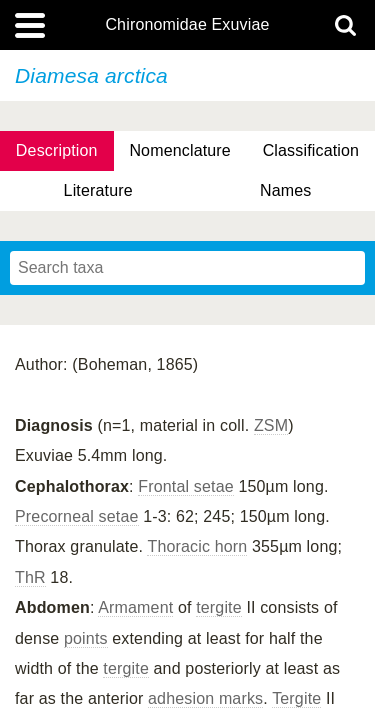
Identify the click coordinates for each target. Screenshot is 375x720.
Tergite (296, 698)
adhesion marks (205, 698)
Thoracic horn (197, 546)
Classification (311, 150)
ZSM (271, 425)
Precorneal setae (77, 516)
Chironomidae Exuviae (187, 25)
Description (57, 150)
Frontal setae (185, 486)
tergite (219, 607)
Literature (98, 190)
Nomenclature (180, 150)
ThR (30, 577)
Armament (135, 607)
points (86, 638)
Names (285, 190)
